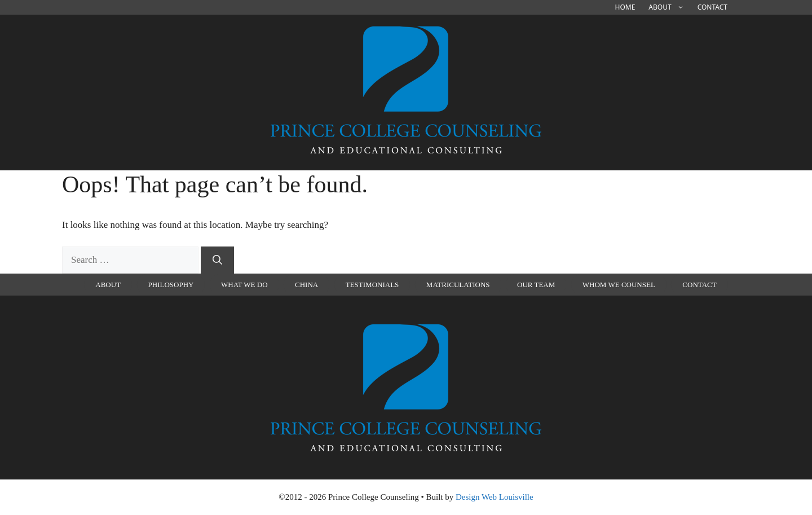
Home (625, 7)
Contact (712, 7)
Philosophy (171, 285)
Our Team (536, 285)
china (306, 285)
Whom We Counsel (619, 285)
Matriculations (458, 285)
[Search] (217, 260)
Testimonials (372, 285)
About (669, 7)
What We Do (244, 285)
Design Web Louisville (495, 497)
